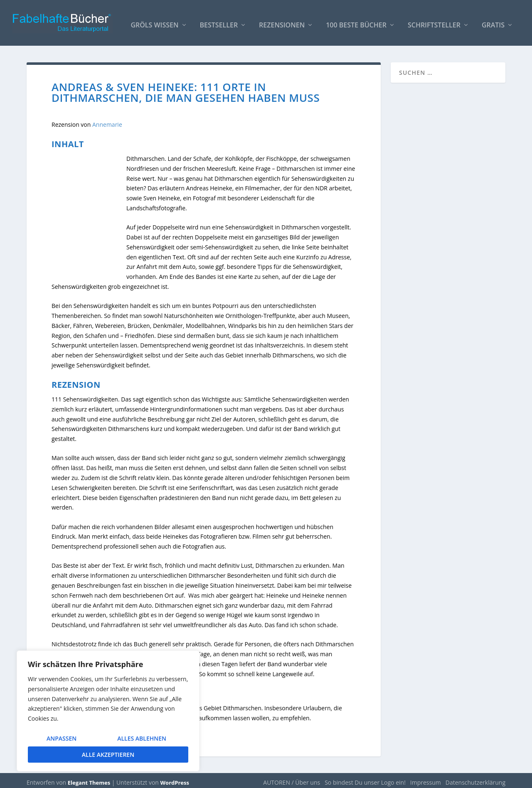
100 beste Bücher (356, 21)
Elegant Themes (89, 778)
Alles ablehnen (142, 738)
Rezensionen (282, 21)
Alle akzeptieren (108, 755)
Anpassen (62, 738)
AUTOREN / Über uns (292, 778)
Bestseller (219, 21)
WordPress (175, 778)
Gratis (493, 21)
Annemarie (107, 120)
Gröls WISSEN (154, 21)
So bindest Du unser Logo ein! (365, 778)
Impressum (426, 778)
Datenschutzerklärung (475, 778)
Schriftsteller (434, 21)
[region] (108, 711)
